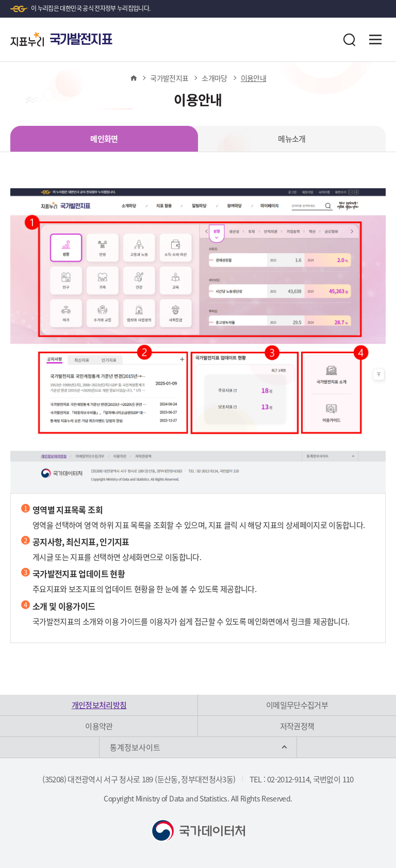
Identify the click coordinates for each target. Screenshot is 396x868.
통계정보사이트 (135, 747)
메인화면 (104, 139)
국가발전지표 (169, 78)
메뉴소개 (292, 139)
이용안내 (253, 78)
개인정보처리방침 (99, 705)
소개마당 (214, 78)
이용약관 (99, 726)
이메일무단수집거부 (297, 705)
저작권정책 (297, 726)
